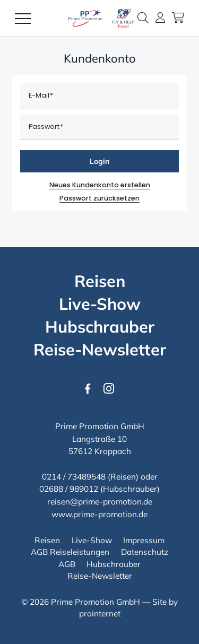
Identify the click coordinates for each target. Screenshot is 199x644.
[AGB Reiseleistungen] (70, 552)
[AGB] (67, 564)
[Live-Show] (100, 304)
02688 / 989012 (69, 489)
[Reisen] (100, 281)
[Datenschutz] (145, 552)
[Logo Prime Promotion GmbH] (100, 18)
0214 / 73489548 (74, 477)
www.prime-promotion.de (99, 514)
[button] (143, 17)
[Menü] (23, 18)
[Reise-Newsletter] (100, 350)
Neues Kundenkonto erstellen (100, 185)
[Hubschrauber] (100, 327)
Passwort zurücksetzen (99, 198)
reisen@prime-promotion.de (100, 502)
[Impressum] (144, 541)
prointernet (100, 613)
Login (99, 161)
